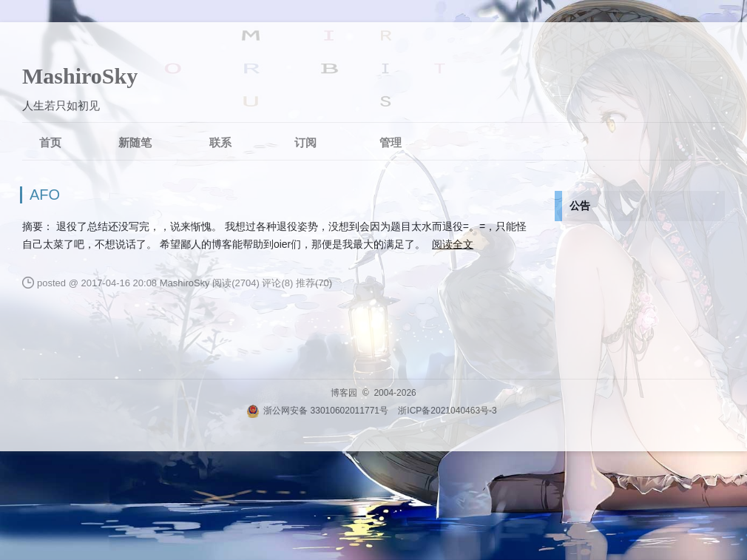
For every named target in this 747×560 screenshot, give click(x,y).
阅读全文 (453, 244)
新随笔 (135, 142)
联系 (220, 142)
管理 (391, 142)
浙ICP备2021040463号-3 (447, 411)
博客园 (344, 393)
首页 (50, 142)
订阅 (305, 142)
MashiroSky (80, 76)
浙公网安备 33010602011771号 (317, 411)
